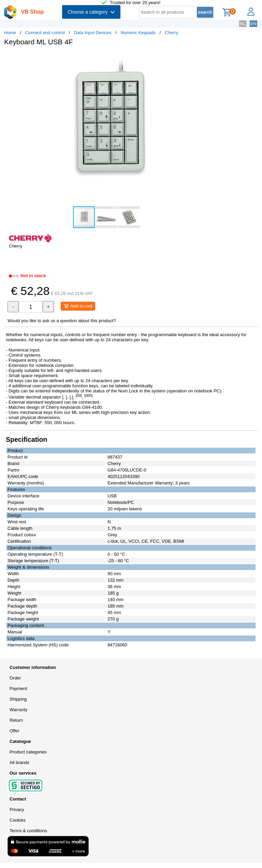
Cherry (171, 33)
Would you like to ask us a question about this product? (62, 321)
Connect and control (45, 33)
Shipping (18, 699)
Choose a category (91, 12)
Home (10, 33)
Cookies (18, 820)
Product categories (28, 752)
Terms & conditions (28, 831)
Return (16, 720)
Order (15, 678)
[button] (203, 58)
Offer (14, 731)
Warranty (18, 710)
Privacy (17, 810)
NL (243, 24)
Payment (18, 689)
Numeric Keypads (138, 33)
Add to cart (78, 306)
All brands (19, 762)
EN (253, 24)
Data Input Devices (93, 33)
